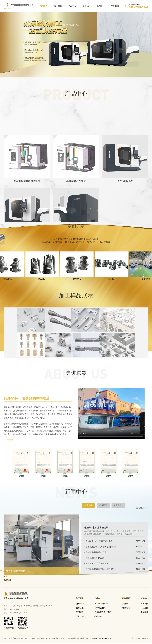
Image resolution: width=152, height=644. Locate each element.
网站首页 (44, 6)
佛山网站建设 (143, 639)
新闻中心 (101, 6)
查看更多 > (141, 509)
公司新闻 (144, 605)
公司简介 (80, 605)
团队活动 (80, 617)
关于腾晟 (58, 6)
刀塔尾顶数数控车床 (103, 613)
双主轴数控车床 (101, 605)
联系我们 (115, 6)
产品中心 (72, 6)
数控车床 (98, 617)
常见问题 (144, 613)
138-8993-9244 (139, 7)
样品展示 (126, 609)
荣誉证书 (80, 609)
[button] (74, 76)
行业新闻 (144, 609)
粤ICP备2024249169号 (103, 639)
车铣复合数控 (100, 609)
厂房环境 (80, 613)
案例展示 (86, 6)
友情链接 (7, 583)
